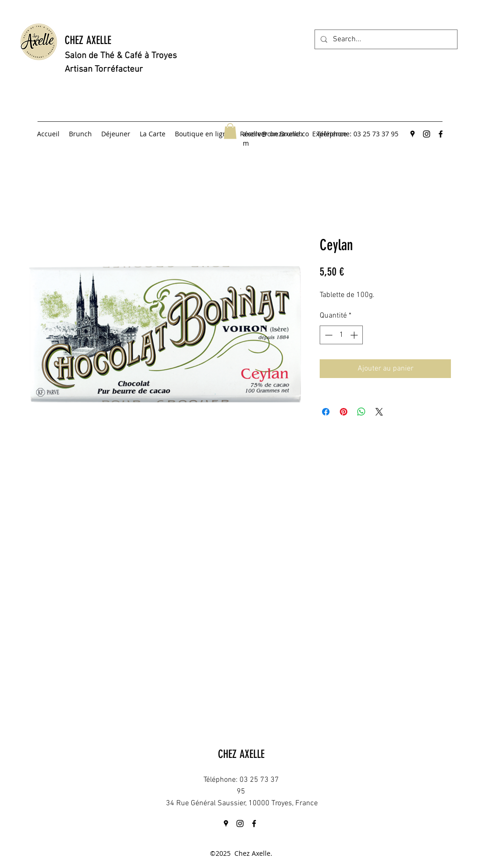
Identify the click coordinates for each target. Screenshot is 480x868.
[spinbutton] (341, 335)
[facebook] (441, 134)
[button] (230, 131)
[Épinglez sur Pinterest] (344, 412)
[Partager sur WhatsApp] (361, 412)
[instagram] (427, 134)
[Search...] (385, 39)
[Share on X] (379, 412)
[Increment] (355, 335)
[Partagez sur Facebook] (326, 412)
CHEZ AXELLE (88, 40)
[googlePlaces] (412, 134)
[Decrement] (328, 335)
